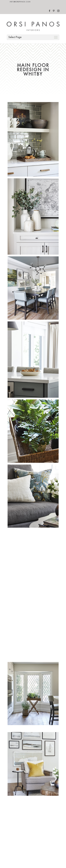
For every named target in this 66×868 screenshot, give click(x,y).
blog (14, 804)
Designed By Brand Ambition (25, 825)
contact (15, 791)
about (14, 797)
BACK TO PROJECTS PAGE (33, 763)
